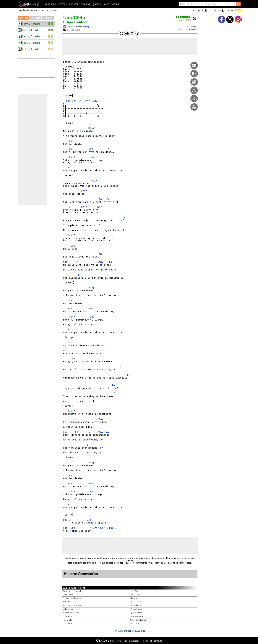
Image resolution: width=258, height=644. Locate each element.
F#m (68, 101)
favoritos (85, 4)
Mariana (67, 602)
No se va (134, 598)
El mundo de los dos (72, 598)
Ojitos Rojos (136, 605)
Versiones (23, 18)
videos (115, 4)
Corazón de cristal (72, 591)
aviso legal (122, 641)
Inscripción (198, 10)
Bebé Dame (68, 609)
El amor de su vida (71, 613)
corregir (87, 27)
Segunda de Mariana (72, 605)
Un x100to (74, 18)
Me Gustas (135, 594)
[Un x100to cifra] (138, 631)
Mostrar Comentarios (81, 574)
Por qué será (136, 609)
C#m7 (87, 101)
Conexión (216, 10)
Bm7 (95, 101)
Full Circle (67, 620)
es (143, 641)
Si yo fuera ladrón (138, 620)
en (147, 641)
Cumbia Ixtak (69, 594)
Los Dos (135, 591)
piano (106, 4)
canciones (50, 4)
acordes (62, 4)
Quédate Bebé (137, 616)
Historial (48, 18)
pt (151, 641)
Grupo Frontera (75, 22)
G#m (74, 101)
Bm (74, 359)
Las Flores (68, 624)
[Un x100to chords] (122, 631)
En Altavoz (67, 616)
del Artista (36, 18)
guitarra (97, 4)
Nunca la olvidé (137, 602)
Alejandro (193, 29)
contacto (158, 641)
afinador (74, 4)
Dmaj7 (92, 128)
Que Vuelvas (136, 613)
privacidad (134, 641)
